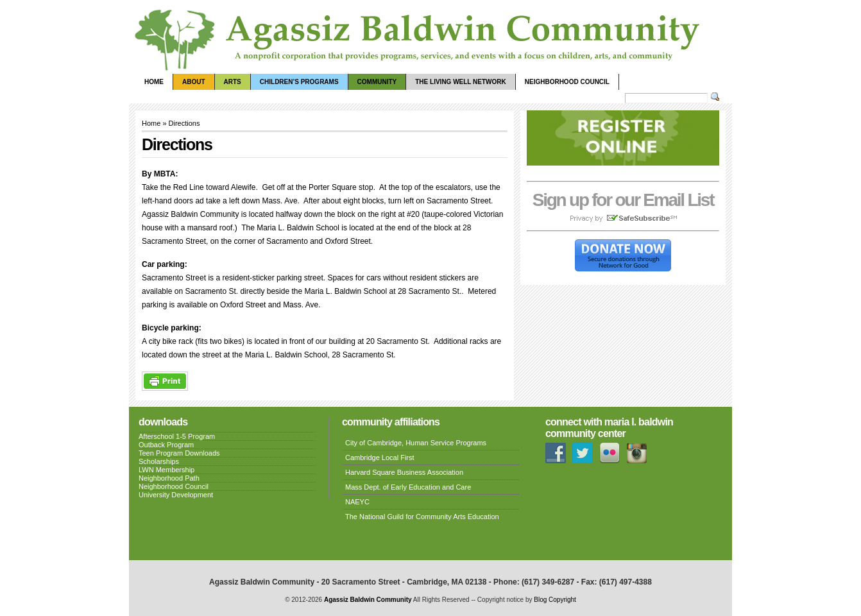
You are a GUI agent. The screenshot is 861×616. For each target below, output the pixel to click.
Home (154, 82)
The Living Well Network (460, 82)
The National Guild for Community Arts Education (422, 517)
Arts (233, 82)
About (194, 82)
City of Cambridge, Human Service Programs (416, 443)
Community (377, 82)
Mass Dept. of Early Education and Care (408, 487)
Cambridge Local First (380, 458)
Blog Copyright (555, 600)
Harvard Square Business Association (404, 472)
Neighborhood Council (567, 82)
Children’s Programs (299, 82)
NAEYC (357, 502)
